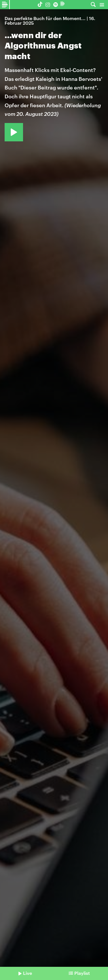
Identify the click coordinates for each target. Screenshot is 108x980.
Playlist (82, 973)
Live (28, 973)
